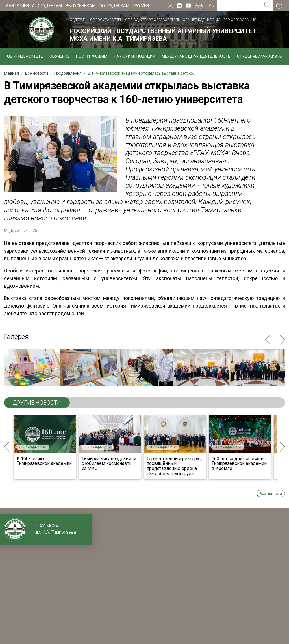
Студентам (50, 6)
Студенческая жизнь (259, 56)
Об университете (25, 56)
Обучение (59, 56)
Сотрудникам (114, 6)
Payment (142, 6)
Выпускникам (81, 6)
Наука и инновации (134, 56)
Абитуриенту (20, 6)
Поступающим (92, 56)
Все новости (271, 493)
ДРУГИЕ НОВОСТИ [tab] (37, 403)
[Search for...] (239, 6)
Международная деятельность (196, 56)
